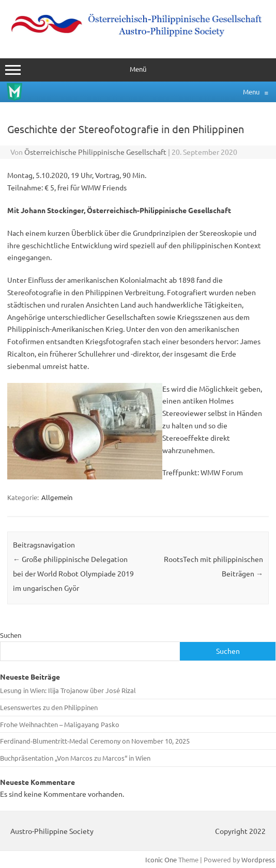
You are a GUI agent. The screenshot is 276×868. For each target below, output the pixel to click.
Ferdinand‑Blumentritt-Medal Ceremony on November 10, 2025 (95, 741)
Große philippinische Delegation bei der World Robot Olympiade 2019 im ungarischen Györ (73, 573)
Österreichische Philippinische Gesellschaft (95, 152)
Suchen (11, 635)
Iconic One (161, 859)
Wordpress (258, 859)
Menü (138, 70)
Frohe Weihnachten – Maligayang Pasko (60, 724)
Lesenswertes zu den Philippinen (49, 707)
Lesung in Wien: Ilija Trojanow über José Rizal (68, 690)
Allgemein (57, 497)
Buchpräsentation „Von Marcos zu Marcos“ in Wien (75, 758)
